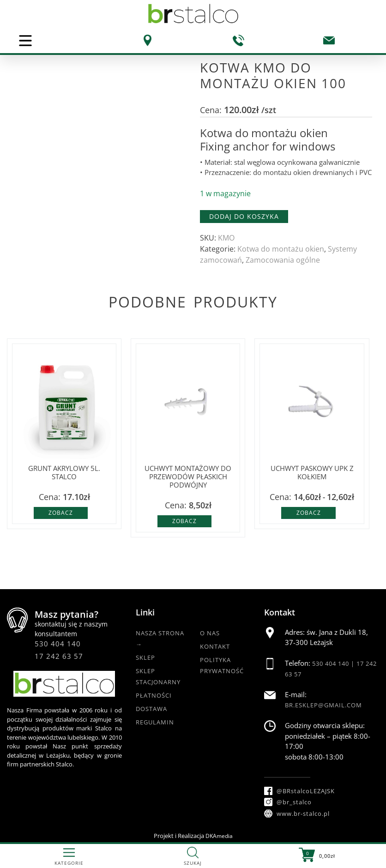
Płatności (154, 695)
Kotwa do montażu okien (281, 249)
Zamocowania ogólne (283, 260)
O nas (210, 633)
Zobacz (61, 513)
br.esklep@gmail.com (323, 705)
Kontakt (215, 646)
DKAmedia (219, 836)
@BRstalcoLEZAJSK (299, 791)
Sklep (145, 657)
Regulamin (155, 722)
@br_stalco (288, 802)
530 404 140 (58, 644)
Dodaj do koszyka (244, 216)
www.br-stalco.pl (297, 814)
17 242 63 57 (59, 656)
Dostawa (151, 709)
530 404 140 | (334, 663)
